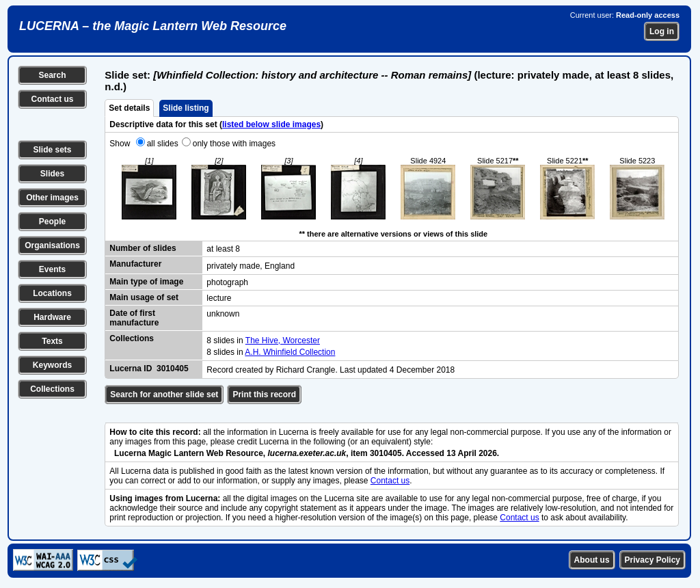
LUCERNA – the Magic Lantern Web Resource (153, 26)
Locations (52, 293)
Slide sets (52, 150)
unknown (223, 314)
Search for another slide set (164, 395)
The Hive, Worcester (283, 340)
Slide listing (186, 108)
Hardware (52, 317)
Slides (52, 174)
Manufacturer (135, 264)
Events (52, 269)
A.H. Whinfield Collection (290, 352)
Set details (129, 108)
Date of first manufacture (134, 318)
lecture (219, 298)
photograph (227, 282)
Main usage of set (144, 297)
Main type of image (146, 282)
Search (52, 75)
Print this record (264, 395)
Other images (52, 198)
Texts (52, 341)
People (52, 222)
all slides (163, 144)
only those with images (234, 144)
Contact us (52, 99)
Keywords (52, 365)
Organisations (52, 245)
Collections (52, 389)
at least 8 (223, 249)
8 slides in (226, 340)
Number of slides (143, 248)
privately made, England (251, 266)
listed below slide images (271, 124)
